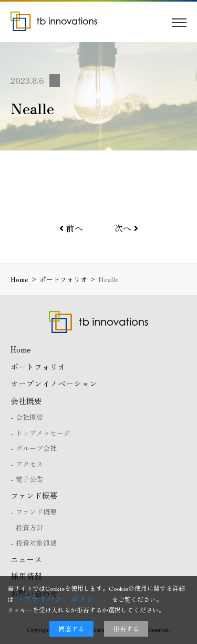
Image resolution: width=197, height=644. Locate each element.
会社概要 (26, 401)
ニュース (26, 559)
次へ (126, 228)
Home (21, 349)
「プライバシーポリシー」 (63, 598)
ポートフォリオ (38, 366)
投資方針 (29, 527)
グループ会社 (36, 448)
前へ (71, 228)
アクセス (29, 464)
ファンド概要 (34, 495)
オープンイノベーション (54, 383)
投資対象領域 (36, 543)
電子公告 (29, 479)
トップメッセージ (43, 433)
